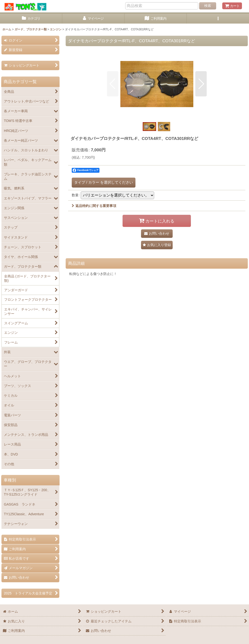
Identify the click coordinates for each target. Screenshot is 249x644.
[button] (218, 19)
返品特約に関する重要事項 (94, 206)
